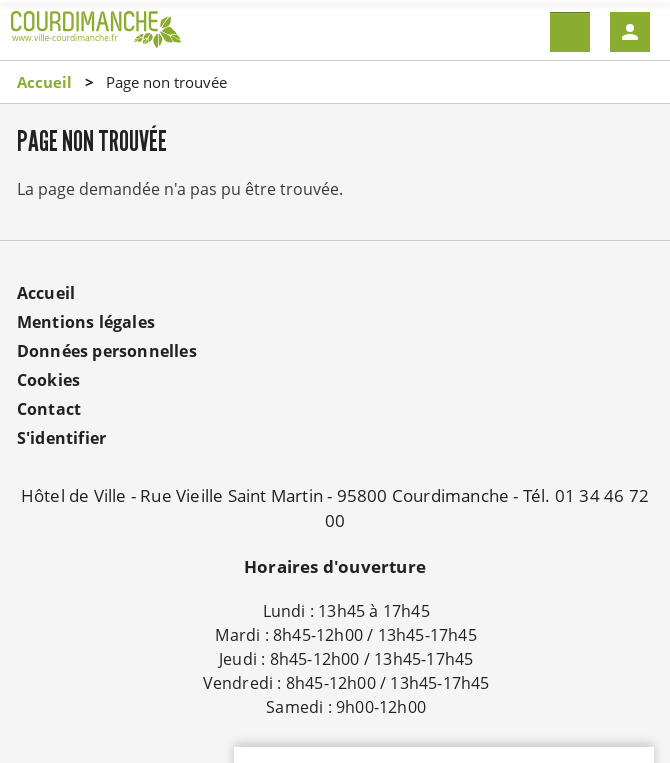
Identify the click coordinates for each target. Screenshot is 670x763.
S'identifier (61, 438)
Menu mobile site (570, 32)
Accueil (44, 82)
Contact (49, 409)
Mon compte (630, 32)
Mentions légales (86, 322)
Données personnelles (107, 351)
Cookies (48, 380)
